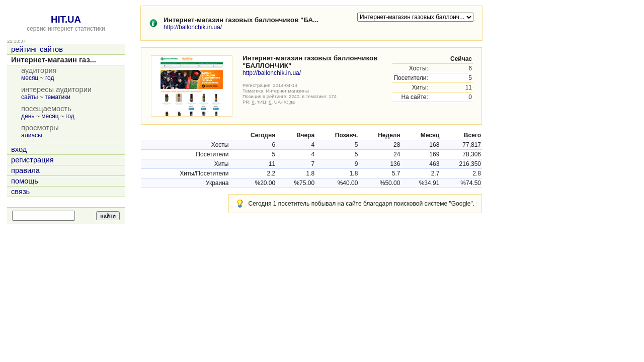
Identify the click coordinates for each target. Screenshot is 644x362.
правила (25, 170)
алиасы (32, 135)
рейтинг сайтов (37, 49)
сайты (30, 97)
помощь (25, 181)
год (50, 78)
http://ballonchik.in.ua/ (193, 27)
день (28, 116)
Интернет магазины (288, 91)
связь (20, 192)
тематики (58, 97)
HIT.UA (66, 19)
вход (19, 149)
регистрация (32, 160)
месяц (30, 78)
